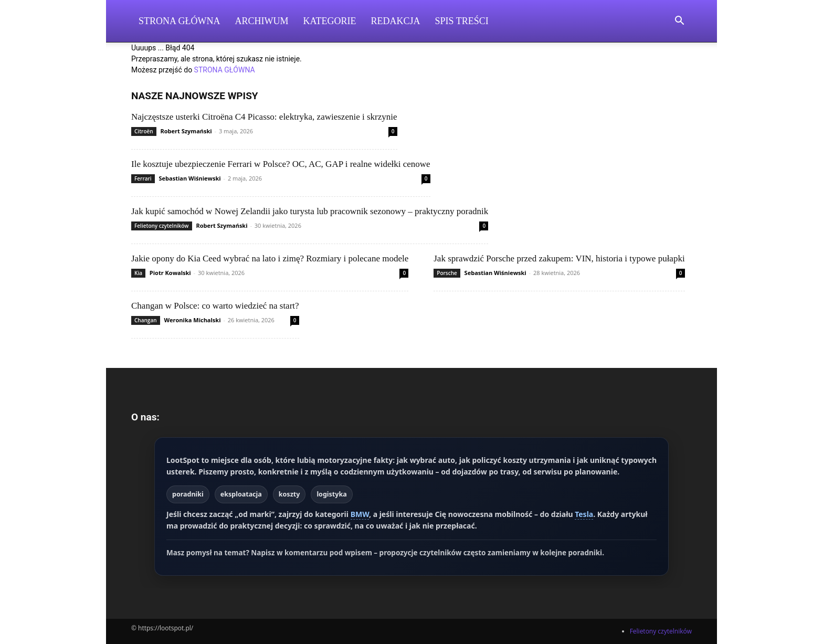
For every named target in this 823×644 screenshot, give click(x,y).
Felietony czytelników (162, 226)
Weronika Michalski (192, 320)
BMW (360, 514)
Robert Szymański (186, 131)
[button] (679, 22)
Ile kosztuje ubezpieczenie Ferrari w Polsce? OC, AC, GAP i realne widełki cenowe (281, 164)
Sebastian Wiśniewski (190, 178)
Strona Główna (180, 21)
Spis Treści (462, 21)
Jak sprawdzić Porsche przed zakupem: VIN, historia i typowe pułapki (559, 258)
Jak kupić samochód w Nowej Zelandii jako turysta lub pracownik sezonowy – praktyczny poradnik (310, 211)
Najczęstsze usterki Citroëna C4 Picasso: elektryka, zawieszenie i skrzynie (264, 117)
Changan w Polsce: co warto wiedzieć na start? (215, 306)
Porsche (447, 273)
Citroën (144, 131)
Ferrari (143, 178)
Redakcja (396, 21)
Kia (138, 273)
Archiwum (262, 21)
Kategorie (330, 21)
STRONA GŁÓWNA (225, 70)
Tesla (584, 514)
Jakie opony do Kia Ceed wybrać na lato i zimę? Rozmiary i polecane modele (270, 258)
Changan (146, 320)
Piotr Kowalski (170, 273)
